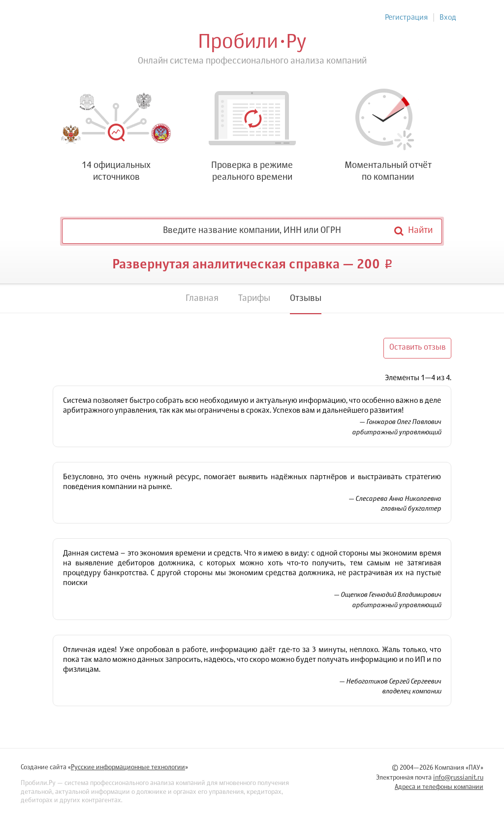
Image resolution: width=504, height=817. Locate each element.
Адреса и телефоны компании (439, 787)
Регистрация (406, 17)
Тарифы (254, 298)
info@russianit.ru (458, 778)
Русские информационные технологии (128, 768)
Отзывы (306, 298)
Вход (448, 17)
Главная (202, 298)
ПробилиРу (252, 42)
